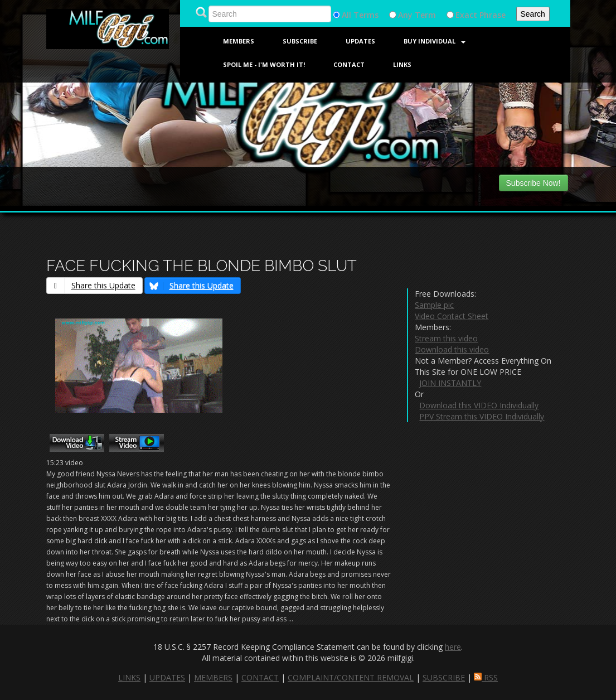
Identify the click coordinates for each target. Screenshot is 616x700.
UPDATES (167, 677)
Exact (466, 15)
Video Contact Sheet (452, 316)
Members (239, 41)
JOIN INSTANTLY (450, 383)
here (453, 647)
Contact (349, 64)
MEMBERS (213, 677)
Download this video (452, 349)
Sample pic (434, 305)
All (346, 15)
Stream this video (446, 338)
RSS (486, 677)
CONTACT (260, 677)
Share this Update (91, 285)
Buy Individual (435, 41)
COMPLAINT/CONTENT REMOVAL (351, 677)
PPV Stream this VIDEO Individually (482, 416)
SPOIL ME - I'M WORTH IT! (264, 64)
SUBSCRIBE (444, 677)
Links (402, 64)
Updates (360, 41)
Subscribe (300, 41)
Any (405, 15)
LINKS (129, 677)
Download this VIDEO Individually (479, 405)
